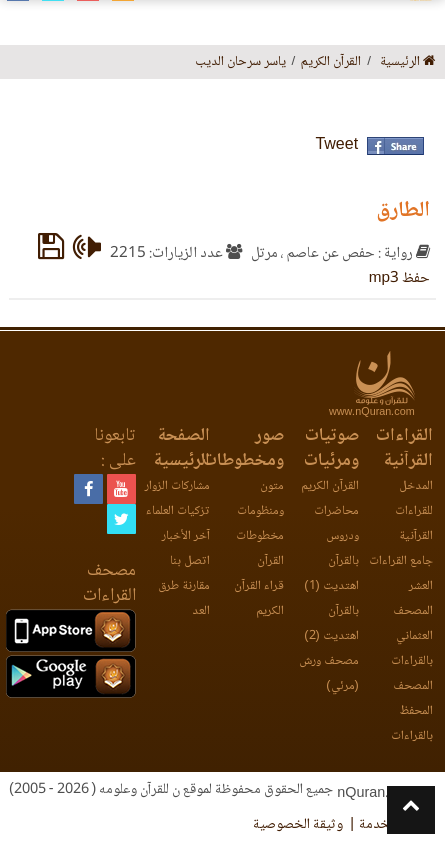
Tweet (336, 145)
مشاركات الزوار (177, 486)
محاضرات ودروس (336, 524)
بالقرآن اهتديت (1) (331, 574)
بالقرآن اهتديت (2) (331, 624)
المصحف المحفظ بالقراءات (412, 711)
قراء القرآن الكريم (259, 599)
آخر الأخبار (186, 536)
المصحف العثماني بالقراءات (412, 636)
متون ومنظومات (260, 499)
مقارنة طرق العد (184, 599)
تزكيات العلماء (178, 511)
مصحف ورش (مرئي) (329, 674)
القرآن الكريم (330, 486)
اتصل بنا (190, 561)
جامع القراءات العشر (401, 574)
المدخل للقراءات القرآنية (414, 511)
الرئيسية (408, 62)
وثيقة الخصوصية (298, 825)
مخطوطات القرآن (260, 549)
